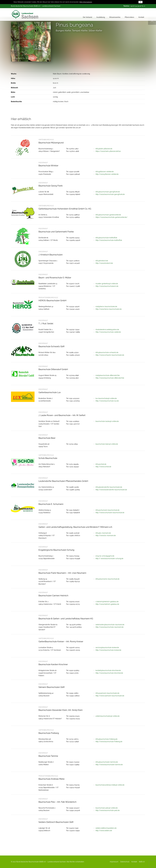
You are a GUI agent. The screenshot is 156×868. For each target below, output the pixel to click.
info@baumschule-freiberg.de (106, 739)
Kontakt (141, 16)
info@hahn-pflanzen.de (104, 149)
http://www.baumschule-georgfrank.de (110, 194)
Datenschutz (125, 862)
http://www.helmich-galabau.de (107, 604)
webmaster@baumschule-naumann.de (110, 625)
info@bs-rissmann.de (103, 533)
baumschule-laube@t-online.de (107, 421)
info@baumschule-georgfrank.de (108, 192)
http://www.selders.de (104, 831)
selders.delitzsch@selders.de (106, 828)
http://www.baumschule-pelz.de (108, 810)
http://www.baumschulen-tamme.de (109, 765)
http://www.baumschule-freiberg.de (109, 742)
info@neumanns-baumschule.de (107, 579)
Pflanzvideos (129, 16)
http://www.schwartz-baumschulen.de (110, 355)
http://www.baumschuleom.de (107, 286)
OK (140, 2)
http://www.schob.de (103, 467)
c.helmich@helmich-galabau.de (107, 602)
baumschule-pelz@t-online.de (107, 808)
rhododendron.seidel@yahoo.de (107, 330)
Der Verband (87, 16)
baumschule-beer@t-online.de (107, 444)
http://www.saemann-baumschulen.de (110, 696)
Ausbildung (101, 16)
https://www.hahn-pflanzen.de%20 (108, 151)
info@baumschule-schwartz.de (107, 352)
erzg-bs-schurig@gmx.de (105, 556)
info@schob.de (101, 464)
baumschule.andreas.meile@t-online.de (110, 785)
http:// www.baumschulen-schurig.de (109, 559)
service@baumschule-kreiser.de (107, 648)
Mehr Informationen (86, 2)
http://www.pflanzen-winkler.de (107, 174)
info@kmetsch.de (102, 261)
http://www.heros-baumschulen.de (109, 309)
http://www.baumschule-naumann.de (109, 627)
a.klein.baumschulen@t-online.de (107, 716)
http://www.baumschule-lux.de (107, 401)
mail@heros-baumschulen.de (106, 307)
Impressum (114, 862)
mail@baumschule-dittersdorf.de (108, 375)
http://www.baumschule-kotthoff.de (109, 240)
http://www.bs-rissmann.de (106, 535)
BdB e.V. (142, 862)
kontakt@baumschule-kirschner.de (108, 670)
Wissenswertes (115, 16)
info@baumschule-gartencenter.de (108, 215)
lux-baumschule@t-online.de (106, 398)
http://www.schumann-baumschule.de (110, 513)
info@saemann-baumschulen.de (107, 693)
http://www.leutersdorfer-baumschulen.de (111, 490)
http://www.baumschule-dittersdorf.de (110, 378)
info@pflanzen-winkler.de (105, 172)
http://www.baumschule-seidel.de (108, 332)
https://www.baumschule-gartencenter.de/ (112, 217)
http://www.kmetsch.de (104, 263)
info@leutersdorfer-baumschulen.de (109, 487)
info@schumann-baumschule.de (107, 510)
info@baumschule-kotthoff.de (106, 238)
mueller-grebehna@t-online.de (107, 284)
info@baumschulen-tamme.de (107, 762)
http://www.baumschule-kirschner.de (109, 673)
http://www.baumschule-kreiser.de (108, 650)
